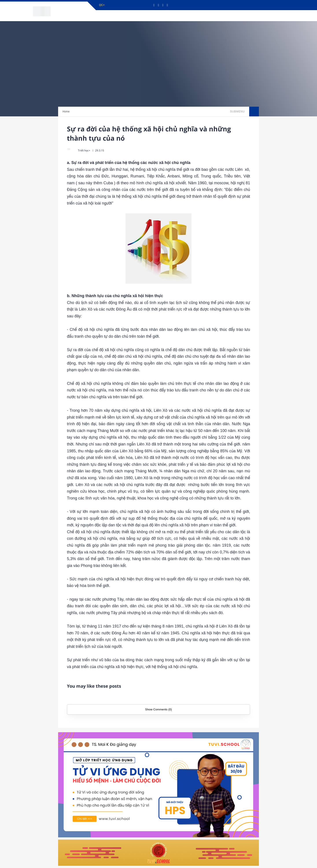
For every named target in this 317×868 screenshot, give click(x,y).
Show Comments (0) (158, 709)
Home (66, 112)
